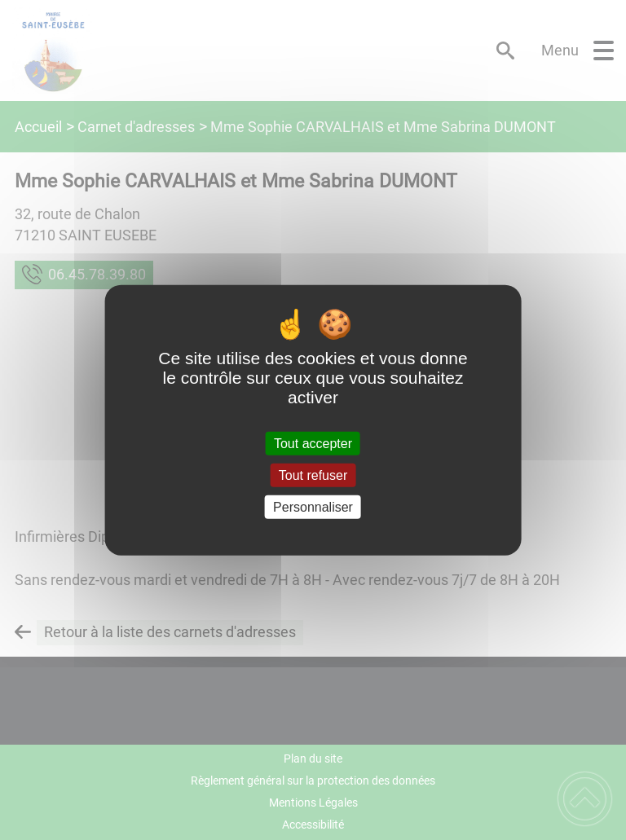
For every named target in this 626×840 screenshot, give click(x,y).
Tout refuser (313, 475)
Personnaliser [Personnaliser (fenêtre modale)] (313, 507)
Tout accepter (313, 443)
